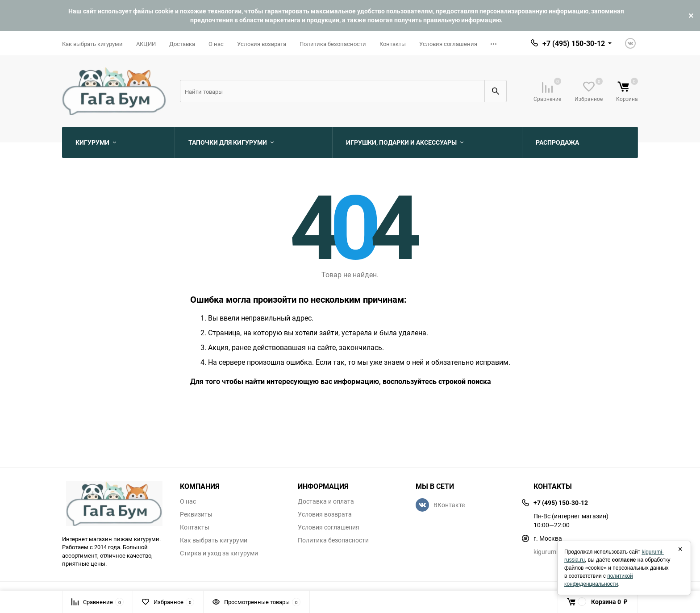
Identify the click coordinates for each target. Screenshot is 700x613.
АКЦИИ (146, 44)
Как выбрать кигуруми (92, 44)
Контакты (393, 44)
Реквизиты (196, 514)
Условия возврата (262, 44)
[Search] (332, 91)
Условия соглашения (448, 44)
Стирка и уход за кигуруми (219, 553)
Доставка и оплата (326, 501)
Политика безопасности (333, 44)
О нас (216, 44)
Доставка (182, 44)
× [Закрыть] (680, 549)
